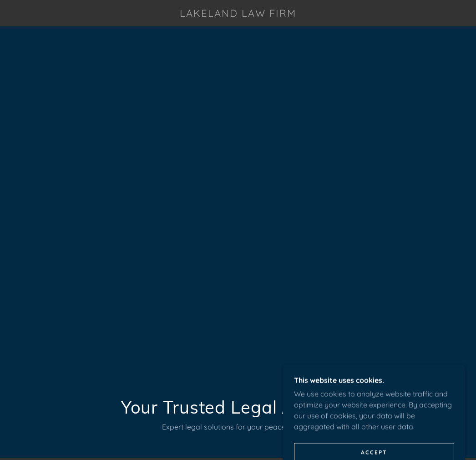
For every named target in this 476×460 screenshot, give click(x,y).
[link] (238, 14)
